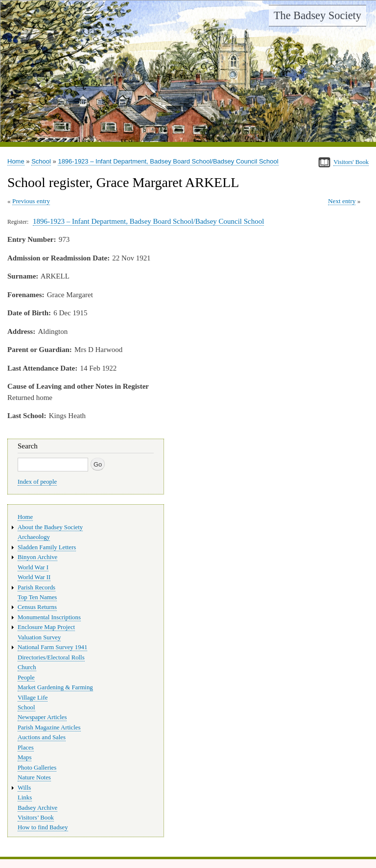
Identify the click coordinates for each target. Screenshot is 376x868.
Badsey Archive (37, 808)
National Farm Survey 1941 (52, 647)
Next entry (342, 201)
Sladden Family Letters (47, 547)
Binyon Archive (37, 557)
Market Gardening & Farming (55, 687)
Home (16, 161)
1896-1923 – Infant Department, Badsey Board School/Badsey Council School (168, 161)
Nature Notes (34, 777)
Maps (24, 757)
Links (25, 798)
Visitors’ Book (36, 818)
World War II (34, 577)
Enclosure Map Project (46, 627)
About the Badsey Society (50, 527)
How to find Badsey (43, 827)
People (26, 678)
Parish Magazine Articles (49, 727)
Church (27, 667)
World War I (33, 567)
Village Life (33, 698)
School (41, 161)
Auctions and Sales (42, 737)
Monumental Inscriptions (49, 617)
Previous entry (31, 201)
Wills (24, 788)
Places (26, 748)
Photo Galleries (37, 768)
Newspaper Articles (42, 717)
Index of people (37, 482)
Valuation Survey (39, 637)
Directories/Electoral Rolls (51, 657)
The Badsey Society (317, 15)
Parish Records (36, 587)
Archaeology (34, 537)
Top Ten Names (37, 597)
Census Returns (37, 607)
